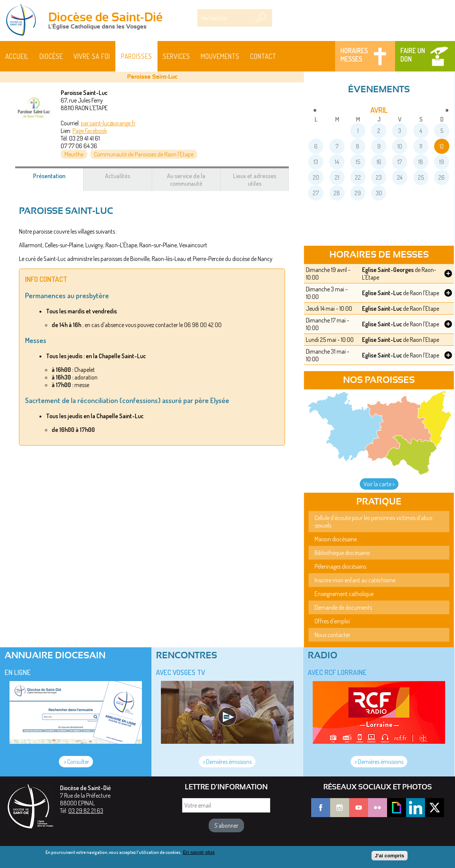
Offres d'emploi (332, 621)
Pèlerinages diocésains (340, 566)
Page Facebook (90, 131)
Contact (263, 56)
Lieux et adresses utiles (255, 180)
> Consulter (76, 762)
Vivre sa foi (92, 56)
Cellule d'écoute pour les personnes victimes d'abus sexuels (373, 522)
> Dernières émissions (227, 762)
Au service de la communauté (186, 180)
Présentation (58, 180)
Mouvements (220, 56)
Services (176, 56)
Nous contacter (332, 635)
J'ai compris (390, 856)
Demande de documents (343, 607)
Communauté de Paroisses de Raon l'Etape (144, 154)
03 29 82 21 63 (86, 811)
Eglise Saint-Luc (382, 293)
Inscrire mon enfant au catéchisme (355, 580)
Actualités (118, 176)
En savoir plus (199, 852)
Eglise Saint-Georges (388, 270)
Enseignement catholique (344, 594)
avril (379, 110)
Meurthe (74, 154)
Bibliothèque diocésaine (342, 553)
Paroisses (137, 56)
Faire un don (413, 55)
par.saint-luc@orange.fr (108, 123)
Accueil (17, 56)
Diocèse (51, 56)
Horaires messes (354, 55)
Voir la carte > (379, 484)
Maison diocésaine (336, 539)
